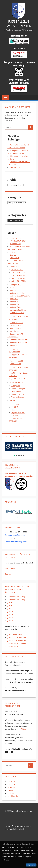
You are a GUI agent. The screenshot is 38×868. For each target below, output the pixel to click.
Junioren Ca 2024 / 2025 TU (20, 296)
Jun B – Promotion (15, 635)
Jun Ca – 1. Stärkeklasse (17, 638)
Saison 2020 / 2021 (17, 313)
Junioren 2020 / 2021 (18, 293)
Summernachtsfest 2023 (19, 340)
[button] (19, 447)
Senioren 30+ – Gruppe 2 (17, 644)
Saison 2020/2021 (17, 323)
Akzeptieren (31, 865)
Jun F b (10, 615)
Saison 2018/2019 (18, 278)
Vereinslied (16, 415)
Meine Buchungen (18, 389)
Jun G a (10, 618)
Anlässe (13, 252)
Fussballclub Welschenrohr (19, 24)
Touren (8, 574)
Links (13, 410)
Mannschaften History (18, 310)
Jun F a (10, 612)
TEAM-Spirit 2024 (18, 394)
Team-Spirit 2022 (16, 361)
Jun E (9, 609)
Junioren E (14, 302)
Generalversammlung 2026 (16, 542)
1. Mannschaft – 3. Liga (16, 597)
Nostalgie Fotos (17, 270)
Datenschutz (15, 258)
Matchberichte (13, 796)
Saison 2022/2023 (17, 328)
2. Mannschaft (15, 244)
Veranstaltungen (16, 382)
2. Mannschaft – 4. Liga (17, 600)
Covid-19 (15, 407)
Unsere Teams (15, 364)
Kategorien (16, 386)
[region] (19, 448)
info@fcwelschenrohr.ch (15, 829)
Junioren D (14, 299)
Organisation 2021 (18, 413)
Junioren (11, 793)
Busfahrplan (10, 568)
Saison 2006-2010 (18, 275)
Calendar (13, 255)
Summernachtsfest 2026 (19, 342)
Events (10, 790)
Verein (12, 401)
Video (24, 729)
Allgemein (11, 787)
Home (12, 287)
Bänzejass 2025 (16, 167)
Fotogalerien (15, 266)
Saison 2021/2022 (17, 326)
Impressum (14, 290)
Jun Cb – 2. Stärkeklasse (17, 641)
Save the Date (15, 331)
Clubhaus (15, 404)
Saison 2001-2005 (18, 273)
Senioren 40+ (13, 647)
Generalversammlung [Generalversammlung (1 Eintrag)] (15, 220)
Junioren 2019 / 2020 (19, 379)
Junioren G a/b (15, 307)
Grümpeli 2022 (15, 285)
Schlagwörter (17, 391)
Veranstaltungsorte (19, 397)
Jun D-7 (10, 606)
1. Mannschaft (15, 238)
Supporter (14, 345)
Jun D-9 (10, 603)
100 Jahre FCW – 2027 (18, 241)
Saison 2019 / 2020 (19, 281)
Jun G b (10, 621)
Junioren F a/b (15, 304)
